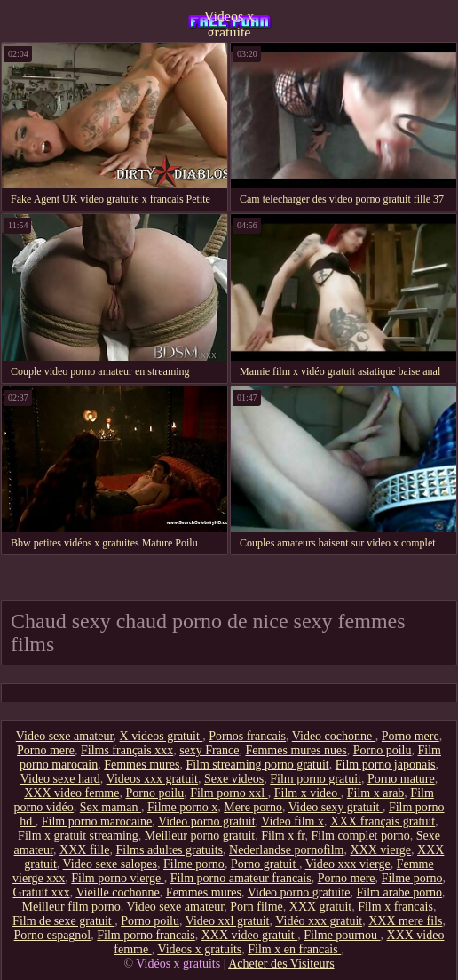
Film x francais (395, 907)
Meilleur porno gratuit (200, 836)
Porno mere (411, 736)
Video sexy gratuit (336, 807)
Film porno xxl (229, 793)
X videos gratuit (162, 736)
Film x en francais (294, 949)
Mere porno (253, 807)
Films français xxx (127, 750)
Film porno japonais (386, 765)
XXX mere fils (405, 921)
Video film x (292, 821)
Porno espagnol (53, 935)
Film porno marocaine (97, 821)
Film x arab (376, 793)
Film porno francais (146, 935)
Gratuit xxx (42, 892)
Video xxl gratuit (228, 921)
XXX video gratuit (249, 935)
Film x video (308, 793)
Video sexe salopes (110, 864)
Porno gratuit (265, 864)
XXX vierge (381, 850)
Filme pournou (342, 935)
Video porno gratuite (299, 892)
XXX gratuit (320, 907)
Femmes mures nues (296, 750)
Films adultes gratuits (169, 850)
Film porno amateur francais (241, 878)
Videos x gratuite (229, 22)
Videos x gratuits (199, 949)
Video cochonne (334, 736)
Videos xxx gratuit (152, 779)
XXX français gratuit (383, 821)
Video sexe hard (60, 779)
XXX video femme (71, 793)
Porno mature (401, 779)
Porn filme (257, 907)
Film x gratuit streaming (78, 836)
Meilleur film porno (71, 907)
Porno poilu (383, 750)
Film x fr (283, 836)
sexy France (209, 750)
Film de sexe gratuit (63, 921)
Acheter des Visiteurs (281, 964)
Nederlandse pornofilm (286, 850)
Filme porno (194, 864)
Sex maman (111, 807)
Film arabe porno (399, 892)
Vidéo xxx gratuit (319, 921)
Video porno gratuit (207, 821)
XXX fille (84, 850)
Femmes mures (142, 765)
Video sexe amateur (65, 736)
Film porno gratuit (316, 779)
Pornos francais (247, 736)
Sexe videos (234, 779)
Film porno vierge (117, 878)
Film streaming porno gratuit (257, 765)
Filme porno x (182, 807)
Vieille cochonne (117, 892)
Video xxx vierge (348, 864)
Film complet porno (360, 836)
